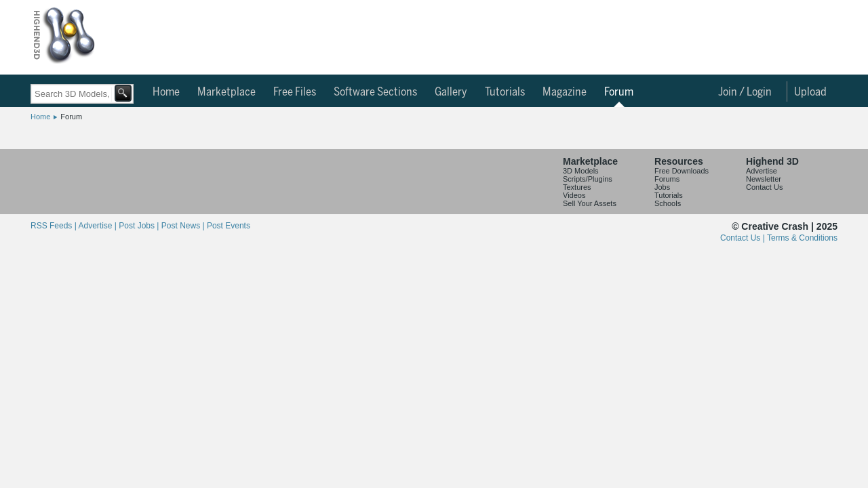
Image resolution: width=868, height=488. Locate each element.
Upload (810, 92)
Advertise (762, 171)
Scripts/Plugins (588, 179)
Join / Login (745, 92)
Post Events (229, 226)
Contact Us (764, 187)
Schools (668, 203)
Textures (577, 187)
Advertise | (98, 226)
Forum (619, 92)
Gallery (451, 92)
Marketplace (226, 92)
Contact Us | (744, 238)
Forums (667, 179)
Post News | (184, 226)
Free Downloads (682, 171)
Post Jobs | (140, 226)
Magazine (565, 92)
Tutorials (505, 92)
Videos (574, 195)
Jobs (662, 187)
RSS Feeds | (54, 226)
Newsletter (764, 179)
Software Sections (375, 92)
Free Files (295, 92)
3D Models (581, 171)
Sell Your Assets (590, 203)
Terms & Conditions (802, 238)
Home (166, 92)
